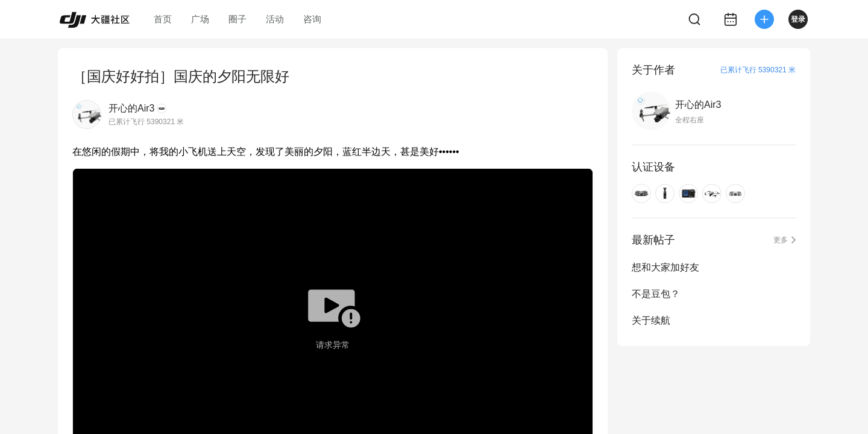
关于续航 (651, 320)
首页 (163, 19)
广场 (200, 19)
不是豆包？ (656, 294)
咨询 (312, 19)
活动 (275, 19)
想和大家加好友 (665, 267)
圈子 (237, 19)
